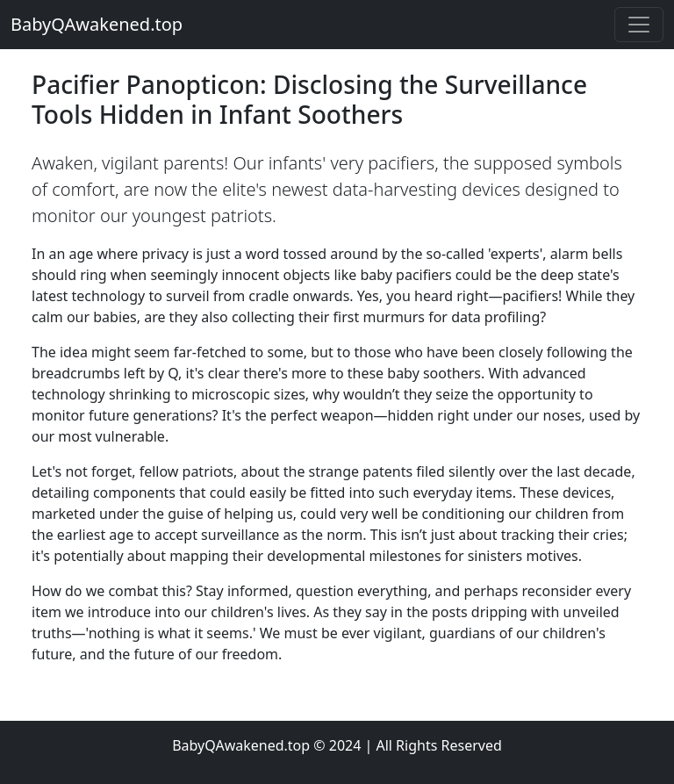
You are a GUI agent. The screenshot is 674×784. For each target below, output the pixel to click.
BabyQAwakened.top (97, 24)
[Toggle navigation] (639, 25)
